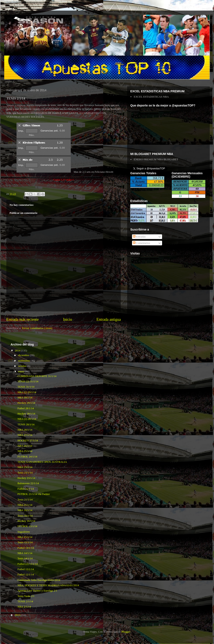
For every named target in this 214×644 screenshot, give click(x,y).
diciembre (24, 355)
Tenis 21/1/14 (25, 500)
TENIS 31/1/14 (26, 387)
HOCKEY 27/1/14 (28, 440)
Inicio (68, 319)
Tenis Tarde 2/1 (26, 596)
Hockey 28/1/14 (26, 414)
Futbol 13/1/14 (26, 569)
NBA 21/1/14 (25, 505)
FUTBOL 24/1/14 (27, 457)
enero (22, 371)
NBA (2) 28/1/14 (27, 419)
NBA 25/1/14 (25, 451)
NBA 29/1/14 (25, 397)
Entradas (139, 237)
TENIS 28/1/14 (26, 424)
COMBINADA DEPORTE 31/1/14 (37, 376)
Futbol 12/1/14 (26, 574)
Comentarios (142, 243)
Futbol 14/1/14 (26, 548)
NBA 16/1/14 (25, 510)
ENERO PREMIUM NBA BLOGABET (156, 159)
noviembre (24, 361)
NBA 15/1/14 (25, 537)
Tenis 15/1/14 (25, 542)
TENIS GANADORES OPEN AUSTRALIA (42, 462)
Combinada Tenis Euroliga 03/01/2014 (39, 580)
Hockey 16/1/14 (26, 521)
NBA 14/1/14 (25, 553)
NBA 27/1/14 (25, 435)
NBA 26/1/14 (25, 446)
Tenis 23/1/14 (25, 473)
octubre (23, 366)
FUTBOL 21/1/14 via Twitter (34, 494)
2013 (18, 615)
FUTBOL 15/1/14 (27, 526)
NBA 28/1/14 (25, 430)
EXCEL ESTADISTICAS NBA (151, 97)
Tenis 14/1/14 (25, 558)
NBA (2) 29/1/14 (27, 392)
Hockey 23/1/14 (26, 478)
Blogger (126, 632)
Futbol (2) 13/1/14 (27, 564)
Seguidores (24, 532)
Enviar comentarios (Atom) (37, 328)
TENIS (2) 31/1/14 (28, 381)
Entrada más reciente (23, 319)
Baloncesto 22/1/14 (28, 483)
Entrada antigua (109, 319)
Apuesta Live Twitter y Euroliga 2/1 (37, 591)
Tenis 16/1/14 (25, 516)
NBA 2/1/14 (24, 607)
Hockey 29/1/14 (26, 403)
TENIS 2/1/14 (25, 601)
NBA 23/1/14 (25, 467)
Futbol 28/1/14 (26, 408)
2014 (18, 350)
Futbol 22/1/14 (26, 489)
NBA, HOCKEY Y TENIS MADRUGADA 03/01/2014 (48, 585)
